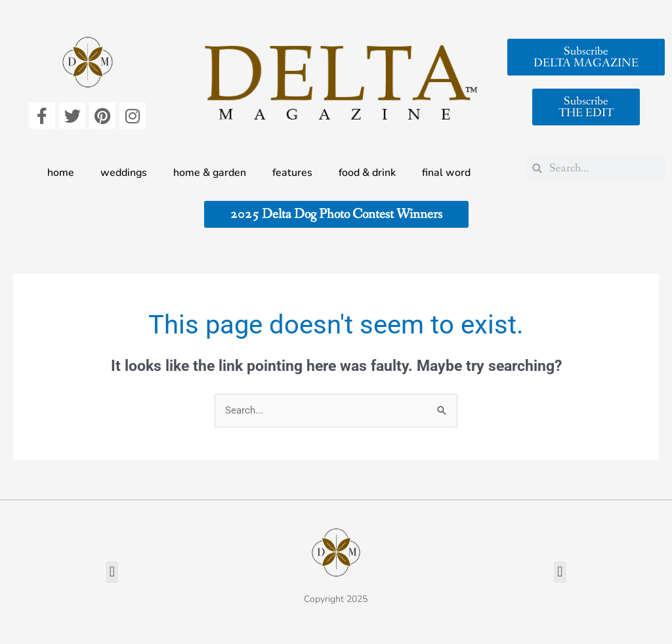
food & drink (367, 173)
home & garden (210, 173)
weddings (124, 173)
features (292, 173)
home (61, 173)
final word (446, 173)
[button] (112, 572)
